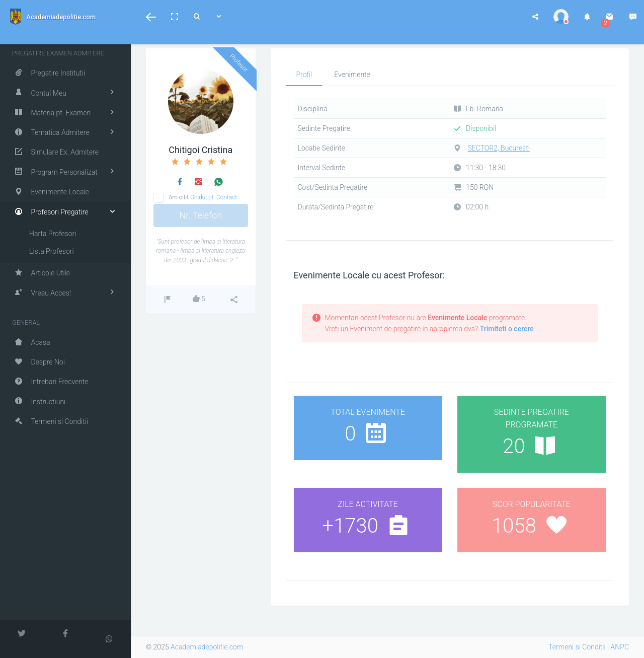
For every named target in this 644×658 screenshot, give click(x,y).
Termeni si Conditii (577, 647)
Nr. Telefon (200, 215)
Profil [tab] (304, 75)
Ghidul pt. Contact (214, 197)
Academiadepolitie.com (207, 647)
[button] (151, 17)
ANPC (620, 647)
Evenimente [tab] (352, 75)
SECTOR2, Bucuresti (499, 148)
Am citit (203, 197)
